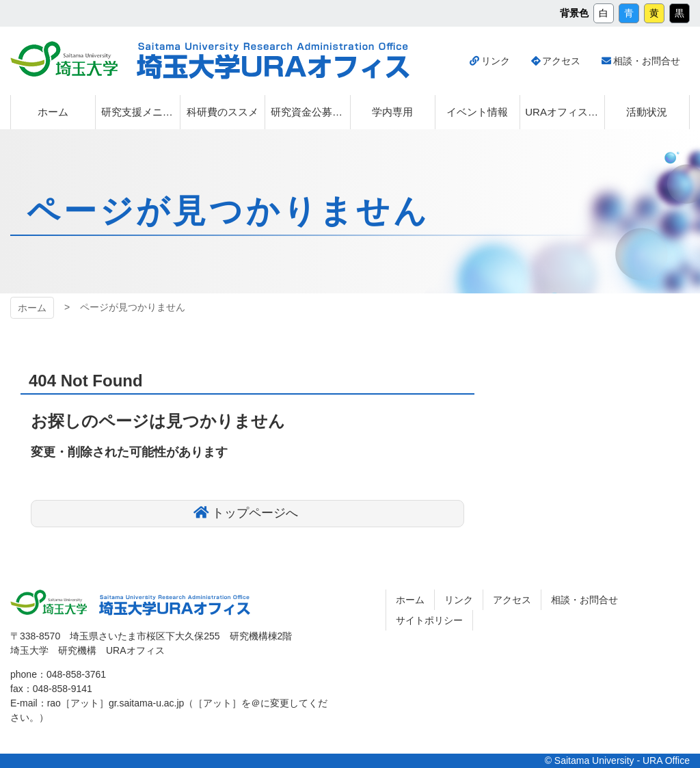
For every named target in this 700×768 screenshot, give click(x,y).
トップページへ (255, 513)
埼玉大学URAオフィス (175, 605)
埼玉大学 (49, 603)
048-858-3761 (76, 674)
